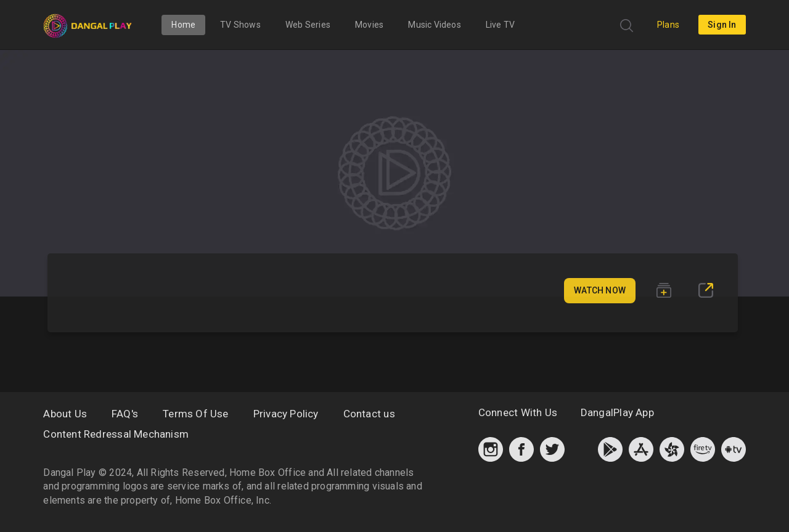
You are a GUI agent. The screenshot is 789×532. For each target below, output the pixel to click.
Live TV (500, 25)
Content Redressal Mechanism (116, 434)
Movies (369, 25)
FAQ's (125, 414)
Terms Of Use (196, 414)
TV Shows (240, 25)
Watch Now (600, 290)
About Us (65, 414)
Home (183, 25)
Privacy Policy (286, 414)
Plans (668, 25)
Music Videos (435, 25)
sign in (722, 25)
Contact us (369, 414)
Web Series (308, 25)
